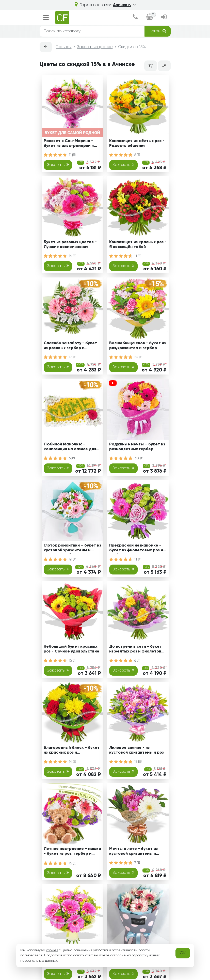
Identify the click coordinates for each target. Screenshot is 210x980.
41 (72, 559)
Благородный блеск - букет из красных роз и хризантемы (72, 751)
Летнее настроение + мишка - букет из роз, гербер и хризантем (72, 852)
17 (72, 357)
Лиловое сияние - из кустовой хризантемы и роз (136, 750)
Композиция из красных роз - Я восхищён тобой (138, 245)
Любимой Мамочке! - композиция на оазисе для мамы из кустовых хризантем (72, 448)
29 (138, 357)
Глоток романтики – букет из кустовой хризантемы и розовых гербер (72, 549)
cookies (52, 950)
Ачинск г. (124, 5)
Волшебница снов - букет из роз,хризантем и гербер (138, 346)
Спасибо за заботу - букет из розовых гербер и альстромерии (70, 346)
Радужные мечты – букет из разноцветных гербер (137, 447)
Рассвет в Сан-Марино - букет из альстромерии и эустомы (69, 144)
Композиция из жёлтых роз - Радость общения (137, 143)
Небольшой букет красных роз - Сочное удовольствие (71, 649)
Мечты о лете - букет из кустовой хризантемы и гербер (133, 852)
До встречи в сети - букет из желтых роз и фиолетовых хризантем (138, 650)
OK (183, 953)
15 (72, 661)
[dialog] (135, 18)
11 (72, 155)
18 (138, 762)
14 (72, 762)
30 (139, 458)
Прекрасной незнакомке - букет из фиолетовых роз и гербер (136, 549)
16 (72, 256)
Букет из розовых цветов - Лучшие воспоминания (70, 245)
